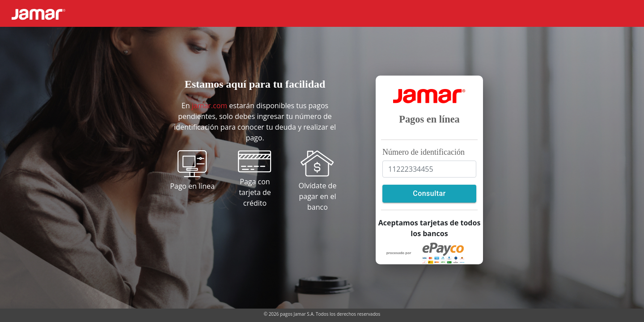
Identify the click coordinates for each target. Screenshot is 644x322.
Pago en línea (192, 186)
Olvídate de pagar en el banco (318, 196)
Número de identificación (424, 152)
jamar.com (210, 106)
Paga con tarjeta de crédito (255, 192)
